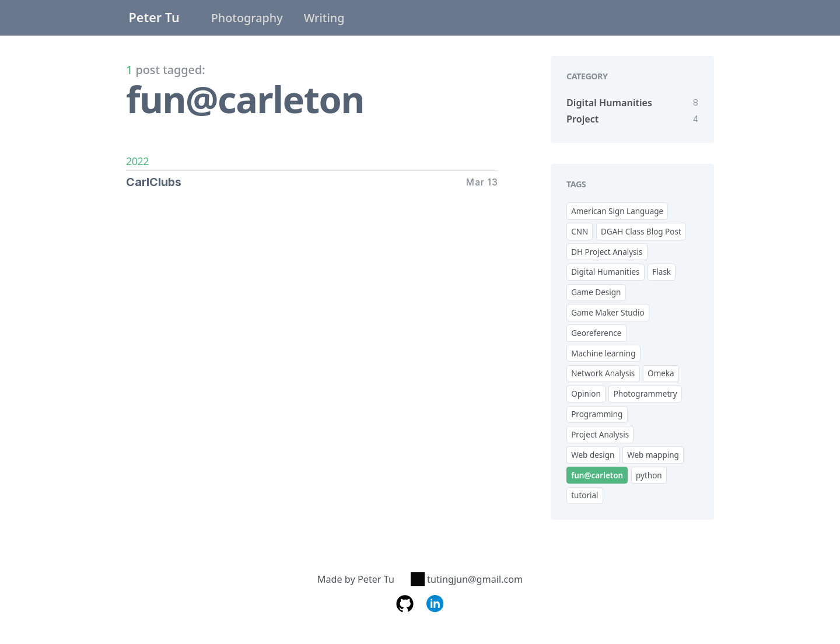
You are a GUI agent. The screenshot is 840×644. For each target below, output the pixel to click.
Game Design (596, 292)
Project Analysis (600, 435)
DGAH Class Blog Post (641, 232)
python (649, 475)
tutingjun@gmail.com (467, 579)
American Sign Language (617, 211)
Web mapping (653, 455)
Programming (597, 414)
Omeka (661, 373)
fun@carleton (597, 475)
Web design (593, 455)
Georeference (596, 333)
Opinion (586, 394)
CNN (580, 232)
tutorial (584, 495)
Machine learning (603, 353)
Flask (661, 272)
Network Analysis (603, 373)
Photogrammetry (645, 394)
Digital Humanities (605, 272)
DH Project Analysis (607, 252)
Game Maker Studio (608, 313)
